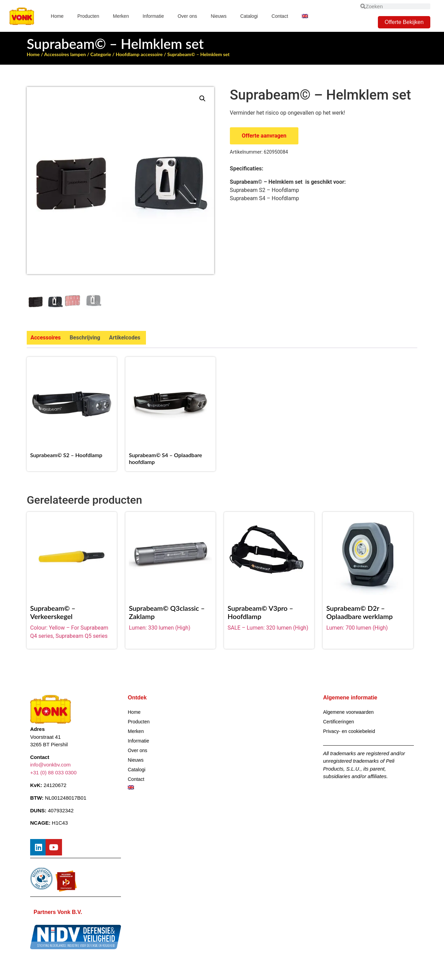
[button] (202, 99)
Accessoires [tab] (46, 338)
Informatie (153, 16)
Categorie (101, 54)
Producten (88, 16)
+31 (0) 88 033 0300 (53, 772)
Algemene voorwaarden (348, 712)
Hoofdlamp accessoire (139, 54)
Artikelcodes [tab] (125, 338)
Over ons (187, 16)
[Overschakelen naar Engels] (305, 16)
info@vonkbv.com (50, 765)
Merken (121, 16)
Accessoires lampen (65, 54)
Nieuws (219, 16)
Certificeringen (338, 722)
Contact (280, 16)
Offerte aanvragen (264, 136)
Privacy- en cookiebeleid (349, 731)
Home (57, 16)
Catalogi (249, 16)
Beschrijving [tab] (85, 338)
